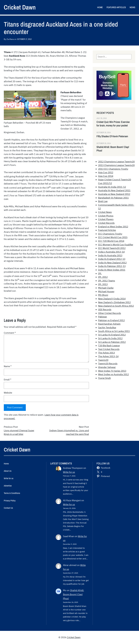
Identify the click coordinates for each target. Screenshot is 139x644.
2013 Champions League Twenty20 (116, 165)
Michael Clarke (106, 288)
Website (8, 393)
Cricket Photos (106, 216)
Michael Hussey (106, 292)
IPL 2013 (103, 284)
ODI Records (105, 310)
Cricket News (105, 212)
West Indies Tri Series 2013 (112, 371)
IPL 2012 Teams (107, 281)
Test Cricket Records (109, 349)
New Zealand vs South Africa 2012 (116, 306)
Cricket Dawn (20, 7)
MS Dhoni (103, 295)
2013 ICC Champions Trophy (113, 169)
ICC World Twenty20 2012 (112, 248)
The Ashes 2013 (106, 353)
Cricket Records (106, 223)
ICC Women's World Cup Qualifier (116, 245)
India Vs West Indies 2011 (112, 270)
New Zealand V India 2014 (112, 299)
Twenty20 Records (108, 364)
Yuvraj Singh (105, 378)
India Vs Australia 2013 (110, 255)
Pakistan (103, 317)
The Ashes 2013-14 (108, 356)
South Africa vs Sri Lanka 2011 (114, 331)
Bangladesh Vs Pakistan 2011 (113, 198)
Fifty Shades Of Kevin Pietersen (112, 136)
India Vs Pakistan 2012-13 (112, 266)
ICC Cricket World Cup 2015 (113, 237)
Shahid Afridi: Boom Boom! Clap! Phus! (113, 149)
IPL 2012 (103, 277)
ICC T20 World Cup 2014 (111, 241)
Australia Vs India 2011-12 (112, 187)
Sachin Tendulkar (107, 328)
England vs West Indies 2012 (113, 227)
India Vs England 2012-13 (112, 259)
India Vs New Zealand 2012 (112, 263)
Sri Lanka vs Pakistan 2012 (112, 342)
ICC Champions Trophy (110, 234)
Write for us (69, 472)
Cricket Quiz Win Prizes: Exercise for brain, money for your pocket (113, 124)
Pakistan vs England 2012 (111, 320)
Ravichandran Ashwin (109, 324)
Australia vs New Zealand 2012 (114, 194)
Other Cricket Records (110, 313)
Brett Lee (103, 201)
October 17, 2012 (24, 39)
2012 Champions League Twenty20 (116, 162)
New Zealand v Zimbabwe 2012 (114, 302)
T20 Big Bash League (109, 346)
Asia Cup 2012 (106, 172)
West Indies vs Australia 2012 (113, 374)
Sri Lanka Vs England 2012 (112, 335)
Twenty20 (103, 360)
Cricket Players (106, 219)
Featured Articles (107, 230)
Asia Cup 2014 (106, 176)
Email (8, 380)
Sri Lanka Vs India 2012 (110, 338)
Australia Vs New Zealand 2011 (114, 190)
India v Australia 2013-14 (111, 252)
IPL (100, 274)
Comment (10, 333)
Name (8, 366)
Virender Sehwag (107, 367)
